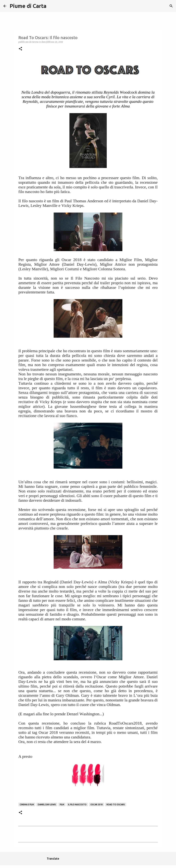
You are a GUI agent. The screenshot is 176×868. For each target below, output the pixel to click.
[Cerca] (51, 6)
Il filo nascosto (77, 804)
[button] (20, 49)
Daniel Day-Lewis (47, 804)
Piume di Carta (28, 6)
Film (62, 804)
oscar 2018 (97, 804)
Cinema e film (27, 804)
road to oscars (116, 804)
